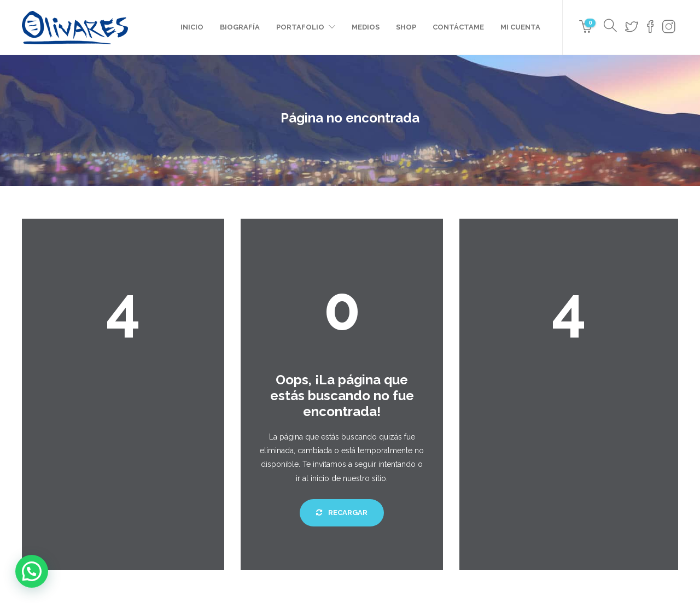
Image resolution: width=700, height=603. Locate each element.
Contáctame (458, 27)
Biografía (240, 27)
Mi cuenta (520, 27)
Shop (406, 27)
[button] (32, 571)
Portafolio (300, 27)
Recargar (342, 513)
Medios (366, 27)
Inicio (192, 27)
